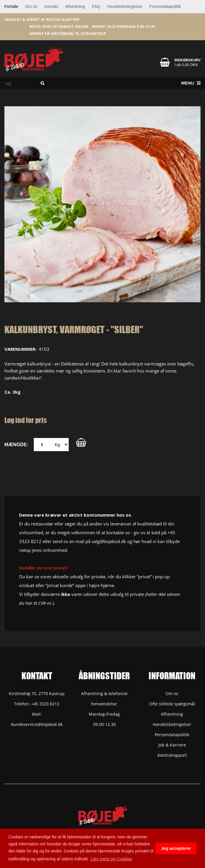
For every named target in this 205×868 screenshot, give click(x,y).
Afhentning (75, 6)
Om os (31, 6)
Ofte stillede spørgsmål (172, 704)
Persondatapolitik (165, 6)
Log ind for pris (26, 420)
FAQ (96, 6)
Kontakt (51, 6)
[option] (103, 204)
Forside (11, 6)
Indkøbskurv (188, 60)
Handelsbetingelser (125, 6)
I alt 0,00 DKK (186, 65)
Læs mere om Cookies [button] (111, 859)
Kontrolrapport (172, 755)
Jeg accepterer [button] (176, 848)
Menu (191, 83)
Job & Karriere (172, 745)
